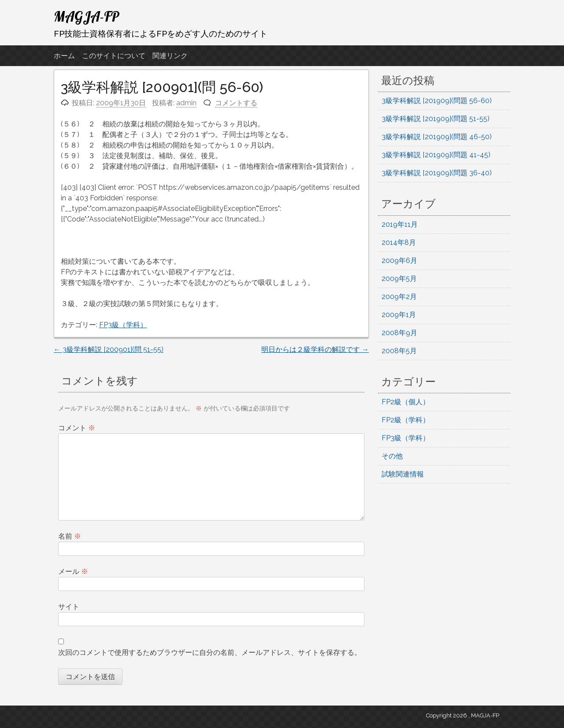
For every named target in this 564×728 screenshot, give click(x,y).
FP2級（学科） (406, 420)
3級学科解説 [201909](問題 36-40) (437, 173)
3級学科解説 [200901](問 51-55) (109, 349)
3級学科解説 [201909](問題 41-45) (436, 155)
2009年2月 (399, 297)
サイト (69, 607)
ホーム (64, 56)
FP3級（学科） (123, 325)
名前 (70, 536)
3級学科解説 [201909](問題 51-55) (436, 119)
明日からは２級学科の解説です (315, 349)
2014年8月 (399, 242)
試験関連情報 (403, 474)
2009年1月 (399, 315)
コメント (77, 428)
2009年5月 (399, 279)
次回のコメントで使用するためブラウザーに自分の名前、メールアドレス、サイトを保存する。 (210, 652)
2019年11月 (400, 224)
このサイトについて (114, 56)
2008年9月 (399, 333)
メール (73, 571)
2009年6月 (399, 261)
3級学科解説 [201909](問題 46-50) (437, 137)
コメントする (236, 103)
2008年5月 (399, 351)
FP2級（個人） (406, 402)
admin (186, 103)
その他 (392, 456)
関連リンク (170, 56)
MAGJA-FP (87, 16)
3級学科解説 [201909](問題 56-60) (437, 101)
